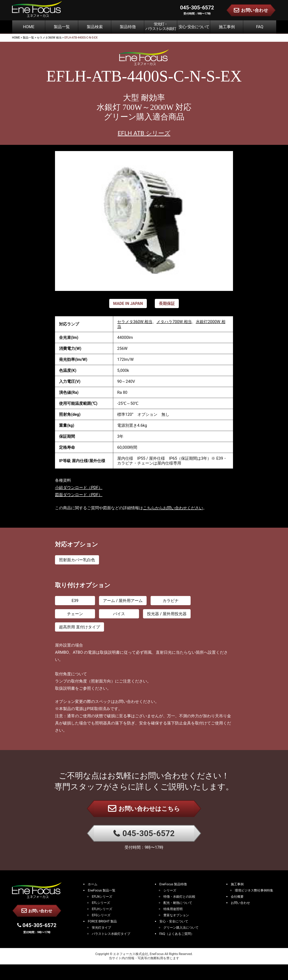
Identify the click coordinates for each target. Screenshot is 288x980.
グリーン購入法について (181, 928)
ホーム (93, 884)
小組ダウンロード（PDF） (79, 488)
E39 (75, 601)
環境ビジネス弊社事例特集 (254, 890)
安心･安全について (194, 27)
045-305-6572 (144, 833)
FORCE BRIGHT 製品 (102, 921)
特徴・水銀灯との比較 (179, 897)
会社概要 (237, 897)
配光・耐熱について (178, 903)
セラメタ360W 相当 (135, 322)
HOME (29, 27)
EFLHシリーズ (102, 909)
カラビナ (171, 601)
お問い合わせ (37, 911)
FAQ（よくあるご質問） (177, 934)
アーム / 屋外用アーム (123, 601)
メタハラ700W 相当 (174, 322)
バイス (119, 614)
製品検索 (95, 27)
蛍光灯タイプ (101, 928)
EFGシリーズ (101, 915)
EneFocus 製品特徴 (173, 884)
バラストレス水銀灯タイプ (111, 934)
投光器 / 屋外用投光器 (167, 614)
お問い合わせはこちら (144, 808)
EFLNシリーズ (102, 897)
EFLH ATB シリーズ (144, 133)
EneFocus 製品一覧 (102, 890)
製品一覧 (62, 27)
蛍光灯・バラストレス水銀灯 (161, 26)
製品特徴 (128, 27)
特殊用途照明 (173, 909)
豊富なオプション (176, 915)
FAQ (260, 27)
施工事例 (227, 27)
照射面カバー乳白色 (77, 560)
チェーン (75, 614)
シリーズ (170, 890)
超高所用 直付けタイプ (79, 627)
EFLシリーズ (101, 903)
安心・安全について (174, 921)
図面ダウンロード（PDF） (79, 495)
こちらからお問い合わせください (173, 508)
